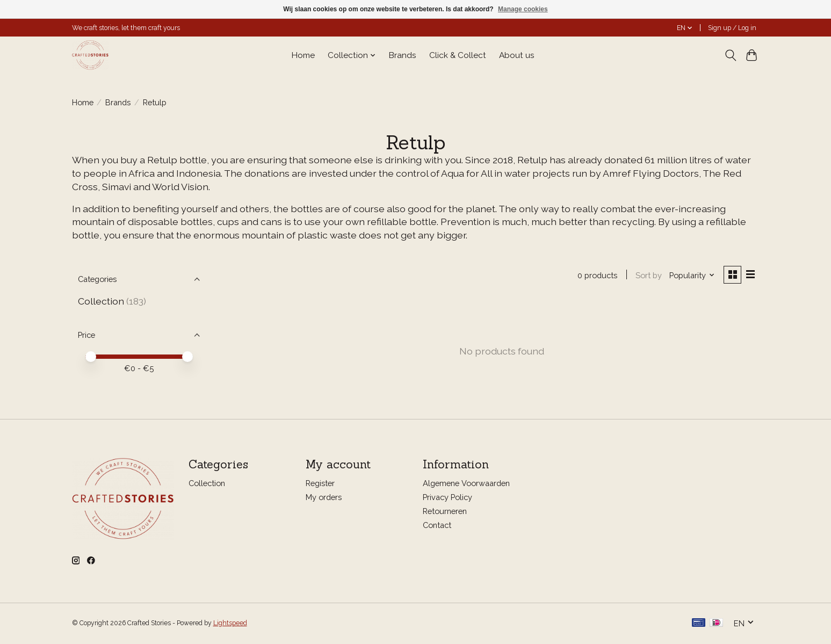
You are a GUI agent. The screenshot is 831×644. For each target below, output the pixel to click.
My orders (324, 498)
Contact (437, 526)
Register (320, 484)
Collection (101, 301)
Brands (403, 55)
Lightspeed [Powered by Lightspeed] (230, 624)
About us (517, 55)
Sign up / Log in (732, 28)
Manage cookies (523, 9)
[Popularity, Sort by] (691, 275)
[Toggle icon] (731, 55)
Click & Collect (458, 55)
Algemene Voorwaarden (466, 484)
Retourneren (445, 512)
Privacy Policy (447, 498)
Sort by (648, 275)
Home (303, 55)
